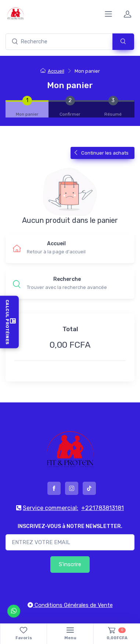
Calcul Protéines (9, 322)
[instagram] (72, 488)
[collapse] (108, 14)
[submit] (123, 42)
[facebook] (54, 488)
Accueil (52, 71)
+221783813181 (103, 508)
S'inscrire (70, 564)
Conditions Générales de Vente (70, 605)
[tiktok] (89, 488)
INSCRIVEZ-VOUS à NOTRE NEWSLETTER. (70, 526)
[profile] (128, 14)
